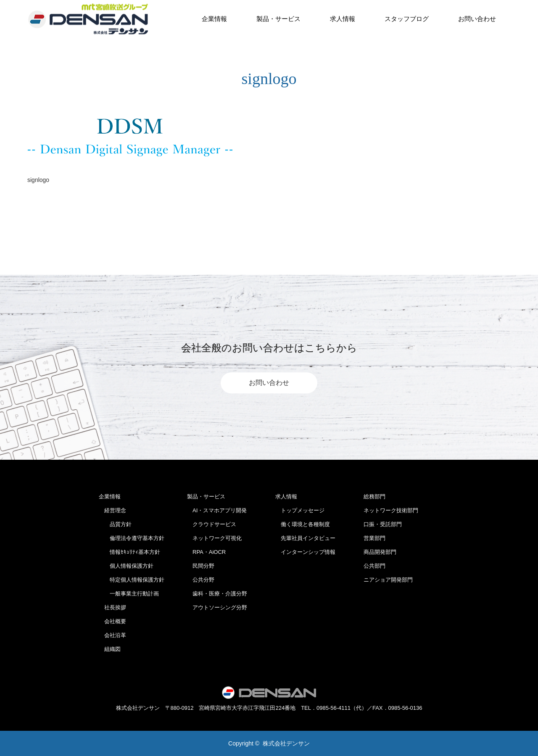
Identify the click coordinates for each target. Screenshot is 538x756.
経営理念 (112, 510)
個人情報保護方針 (126, 566)
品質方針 (115, 524)
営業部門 (374, 538)
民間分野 (201, 566)
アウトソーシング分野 (217, 607)
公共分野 (201, 580)
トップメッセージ (300, 510)
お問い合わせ (477, 19)
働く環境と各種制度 (303, 524)
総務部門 (374, 497)
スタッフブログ (407, 19)
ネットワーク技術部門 (391, 510)
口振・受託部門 (383, 524)
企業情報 (214, 19)
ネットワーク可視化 (214, 538)
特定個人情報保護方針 (132, 580)
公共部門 (374, 566)
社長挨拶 (112, 607)
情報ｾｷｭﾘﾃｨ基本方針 (129, 552)
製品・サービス (278, 19)
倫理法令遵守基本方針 (132, 538)
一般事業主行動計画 (129, 594)
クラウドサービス (212, 524)
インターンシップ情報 (305, 552)
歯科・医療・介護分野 (217, 594)
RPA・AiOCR (206, 552)
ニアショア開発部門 (388, 580)
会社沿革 (112, 635)
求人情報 (343, 19)
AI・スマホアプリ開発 (217, 510)
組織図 (110, 649)
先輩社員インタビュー (305, 538)
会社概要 (112, 621)
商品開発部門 (380, 552)
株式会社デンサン (286, 743)
